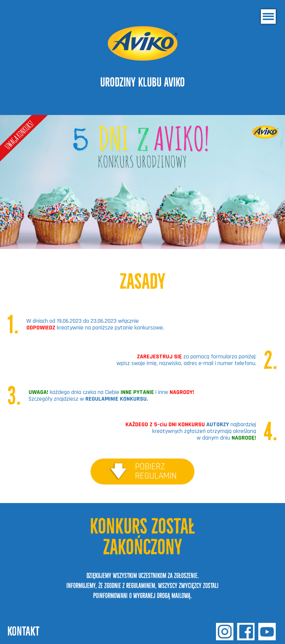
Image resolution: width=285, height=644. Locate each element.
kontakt (23, 631)
